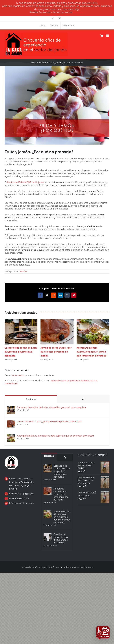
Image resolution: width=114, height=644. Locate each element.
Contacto (89, 567)
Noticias (23, 271)
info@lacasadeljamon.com (21, 503)
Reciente (31, 399)
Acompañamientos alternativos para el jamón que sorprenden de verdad (91, 352)
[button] (7, 340)
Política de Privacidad (74, 567)
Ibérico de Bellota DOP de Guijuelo (26, 182)
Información (57, 567)
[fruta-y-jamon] (57, 105)
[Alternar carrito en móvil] (102, 36)
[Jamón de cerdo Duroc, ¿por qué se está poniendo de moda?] (11, 422)
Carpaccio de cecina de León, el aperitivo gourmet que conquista (21, 352)
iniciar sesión (18, 375)
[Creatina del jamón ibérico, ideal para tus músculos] (48, 537)
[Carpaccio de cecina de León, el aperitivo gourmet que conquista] (11, 407)
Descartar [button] (79, 12)
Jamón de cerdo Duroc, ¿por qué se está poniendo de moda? (56, 352)
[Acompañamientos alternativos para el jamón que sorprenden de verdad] (11, 436)
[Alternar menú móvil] (108, 36)
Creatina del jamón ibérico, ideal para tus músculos (61, 538)
